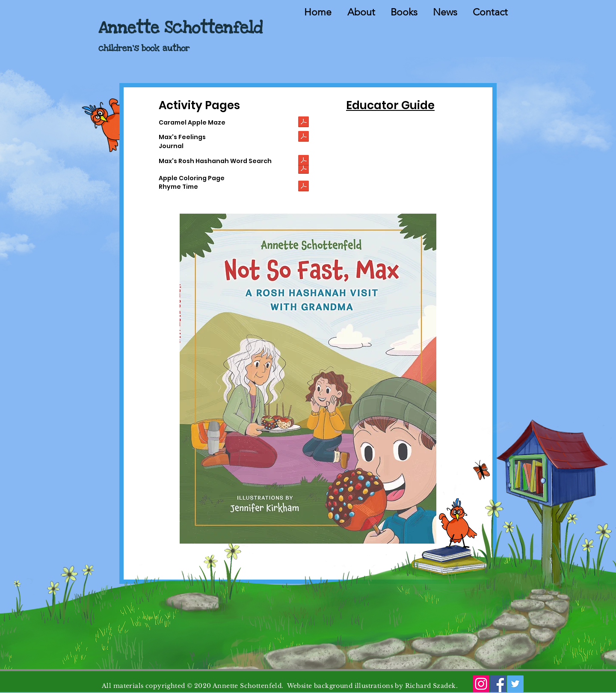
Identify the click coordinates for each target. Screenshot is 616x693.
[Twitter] (515, 684)
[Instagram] (481, 684)
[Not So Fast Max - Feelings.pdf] (304, 137)
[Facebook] (498, 684)
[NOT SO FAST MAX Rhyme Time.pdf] (304, 187)
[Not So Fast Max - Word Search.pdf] (304, 161)
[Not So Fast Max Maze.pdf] (304, 123)
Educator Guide (390, 105)
